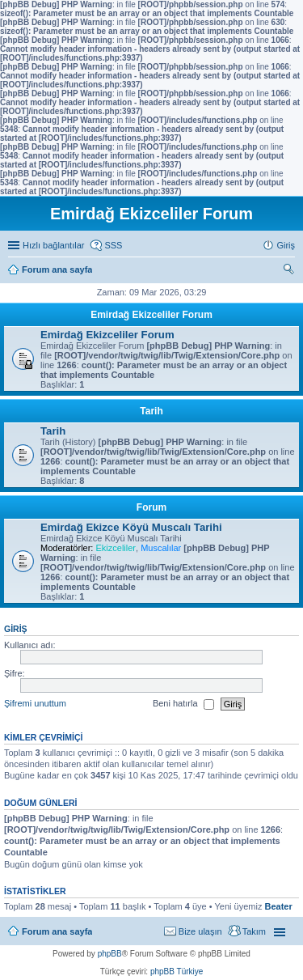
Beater (278, 906)
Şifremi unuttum (35, 703)
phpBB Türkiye (177, 972)
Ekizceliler (116, 548)
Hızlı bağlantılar (53, 245)
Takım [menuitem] (254, 931)
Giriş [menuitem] (286, 245)
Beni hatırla (183, 704)
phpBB (110, 954)
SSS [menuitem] (113, 245)
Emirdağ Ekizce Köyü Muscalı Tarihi (131, 527)
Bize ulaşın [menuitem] (200, 931)
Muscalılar (161, 548)
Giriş (16, 629)
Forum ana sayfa (57, 931)
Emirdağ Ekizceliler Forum (151, 315)
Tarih (151, 411)
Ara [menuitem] (291, 271)
